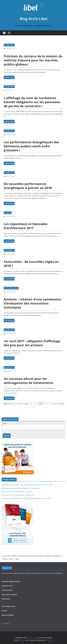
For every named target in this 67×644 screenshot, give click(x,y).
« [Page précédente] (30, 404)
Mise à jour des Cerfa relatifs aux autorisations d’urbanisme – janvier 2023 (26, 498)
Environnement (7, 590)
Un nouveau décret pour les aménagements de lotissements (28, 381)
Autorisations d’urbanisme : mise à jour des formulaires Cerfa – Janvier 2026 (27, 485)
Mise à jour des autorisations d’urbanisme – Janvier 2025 (21, 488)
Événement (8, 213)
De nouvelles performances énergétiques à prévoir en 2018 (28, 186)
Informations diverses (11, 288)
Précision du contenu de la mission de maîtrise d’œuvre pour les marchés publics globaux (33, 60)
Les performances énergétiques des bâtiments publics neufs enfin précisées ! (31, 146)
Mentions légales (8, 615)
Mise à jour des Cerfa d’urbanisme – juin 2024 (17, 492)
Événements (6, 599)
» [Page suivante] (51, 404)
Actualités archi (7, 586)
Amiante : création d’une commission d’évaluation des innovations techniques (33, 303)
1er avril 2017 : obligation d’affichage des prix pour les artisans (32, 343)
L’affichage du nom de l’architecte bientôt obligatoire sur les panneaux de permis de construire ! (32, 102)
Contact (4, 611)
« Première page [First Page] (22, 404)
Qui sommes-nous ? (9, 606)
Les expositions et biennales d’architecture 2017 (26, 226)
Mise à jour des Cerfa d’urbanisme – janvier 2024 (18, 495)
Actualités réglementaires (11, 581)
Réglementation (9, 45)
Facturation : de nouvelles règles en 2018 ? (31, 264)
